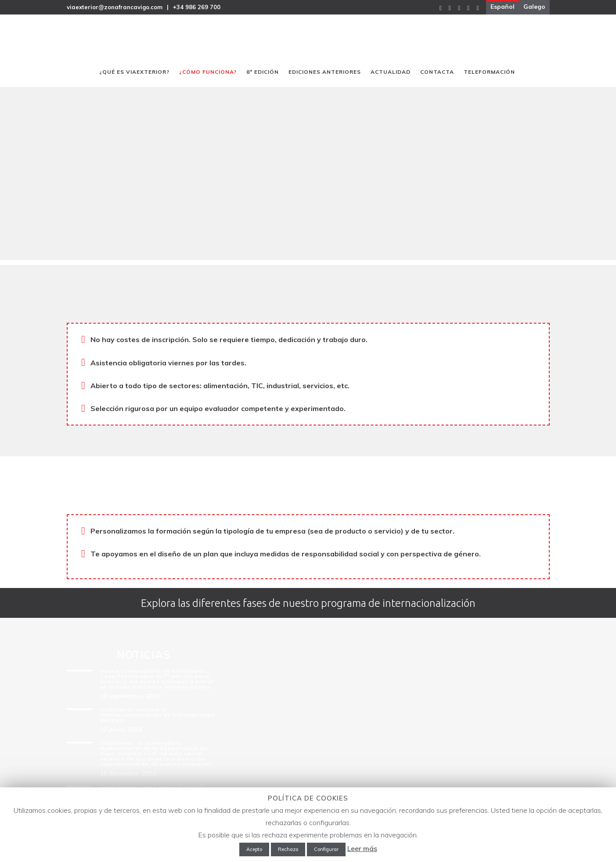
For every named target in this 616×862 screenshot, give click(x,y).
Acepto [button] (254, 849)
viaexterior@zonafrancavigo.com (115, 7)
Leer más (362, 848)
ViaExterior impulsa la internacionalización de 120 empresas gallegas (157, 715)
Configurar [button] (326, 849)
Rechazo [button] (288, 849)
